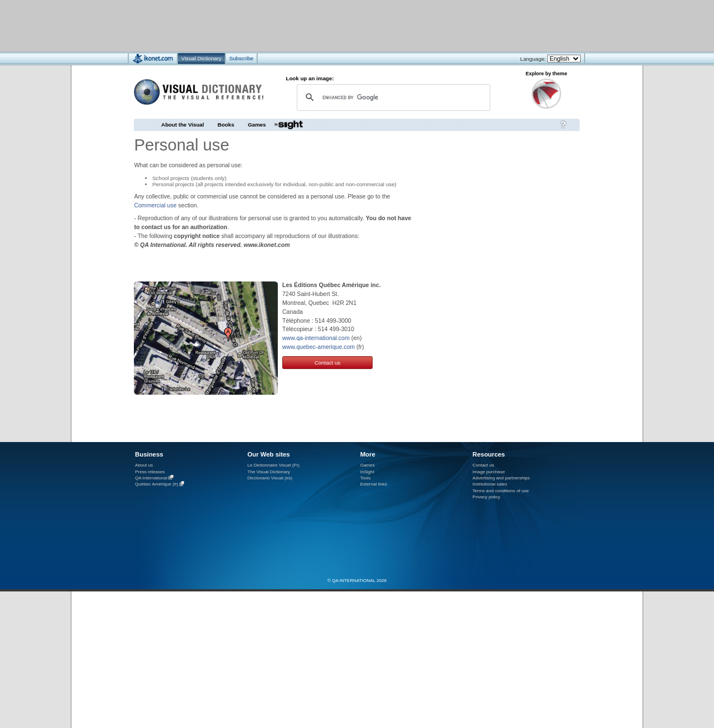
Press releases (150, 472)
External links (374, 484)
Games (257, 125)
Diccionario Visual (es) (270, 478)
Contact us (328, 363)
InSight (367, 472)
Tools (366, 478)
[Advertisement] (324, 25)
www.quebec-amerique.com (319, 347)
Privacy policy (486, 497)
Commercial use (155, 205)
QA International (151, 478)
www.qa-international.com (316, 338)
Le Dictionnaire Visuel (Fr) (273, 465)
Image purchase (489, 472)
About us (144, 465)
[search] (392, 97)
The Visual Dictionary (268, 472)
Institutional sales (490, 484)
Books (226, 125)
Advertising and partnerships (501, 478)
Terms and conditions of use (501, 491)
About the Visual (183, 125)
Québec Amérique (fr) (157, 485)
